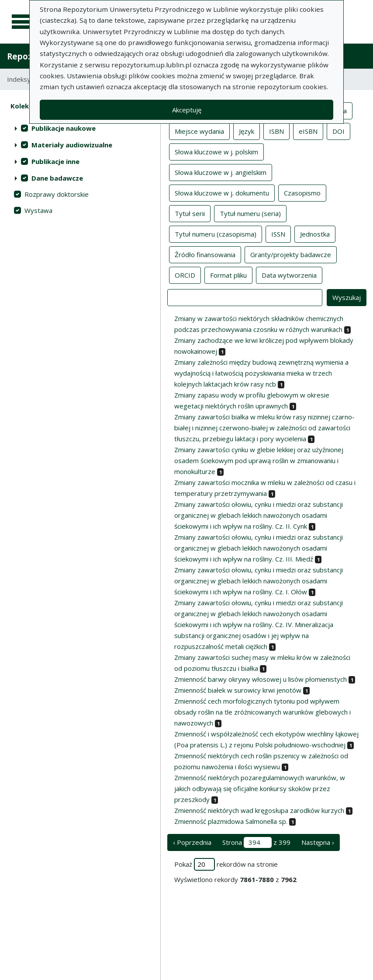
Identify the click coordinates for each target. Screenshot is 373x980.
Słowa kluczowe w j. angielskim (221, 172)
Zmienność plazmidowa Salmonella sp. (231, 821)
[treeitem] (80, 128)
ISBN (276, 131)
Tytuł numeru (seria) (250, 213)
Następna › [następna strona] (318, 842)
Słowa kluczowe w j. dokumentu (222, 192)
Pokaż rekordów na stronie (226, 864)
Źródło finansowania (205, 254)
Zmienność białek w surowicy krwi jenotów (238, 690)
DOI (338, 131)
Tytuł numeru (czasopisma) (216, 234)
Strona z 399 (256, 842)
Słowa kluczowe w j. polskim (216, 151)
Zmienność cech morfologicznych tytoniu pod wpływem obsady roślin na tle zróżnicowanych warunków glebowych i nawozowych (262, 712)
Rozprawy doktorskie (57, 194)
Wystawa (38, 210)
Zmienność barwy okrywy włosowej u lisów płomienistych (261, 679)
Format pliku (228, 275)
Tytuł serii (190, 213)
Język (247, 131)
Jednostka (315, 234)
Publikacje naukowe (64, 128)
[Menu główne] (23, 22)
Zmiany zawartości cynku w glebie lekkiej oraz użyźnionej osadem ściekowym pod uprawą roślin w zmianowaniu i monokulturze (259, 460)
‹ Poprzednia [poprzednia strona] (192, 842)
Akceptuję (187, 110)
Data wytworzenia (289, 275)
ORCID (185, 275)
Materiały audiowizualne (72, 145)
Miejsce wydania (199, 131)
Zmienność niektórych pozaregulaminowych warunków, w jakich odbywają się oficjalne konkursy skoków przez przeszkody (260, 788)
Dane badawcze (57, 178)
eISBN (308, 131)
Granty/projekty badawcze (291, 254)
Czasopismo (302, 192)
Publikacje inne (55, 161)
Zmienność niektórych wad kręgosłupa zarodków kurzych (259, 810)
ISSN (278, 234)
